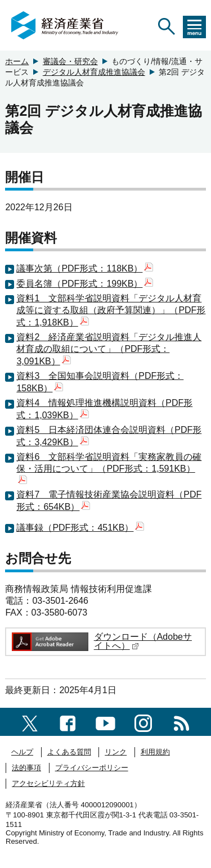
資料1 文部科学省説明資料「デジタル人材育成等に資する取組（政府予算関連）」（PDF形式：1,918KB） (111, 310)
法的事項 (26, 768)
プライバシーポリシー (92, 768)
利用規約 (155, 752)
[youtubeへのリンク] (105, 722)
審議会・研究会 (70, 61)
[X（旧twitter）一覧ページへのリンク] (30, 722)
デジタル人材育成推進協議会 (94, 72)
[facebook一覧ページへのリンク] (68, 722)
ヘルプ (22, 752)
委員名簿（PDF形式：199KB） (85, 284)
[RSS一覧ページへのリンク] (181, 722)
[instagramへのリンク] (143, 722)
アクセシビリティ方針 (48, 783)
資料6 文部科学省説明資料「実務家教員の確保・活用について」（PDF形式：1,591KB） (109, 468)
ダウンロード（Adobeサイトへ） (143, 641)
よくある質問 (69, 752)
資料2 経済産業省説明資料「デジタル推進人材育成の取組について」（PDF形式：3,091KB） (109, 349)
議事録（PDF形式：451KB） (80, 528)
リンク (116, 752)
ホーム (17, 61)
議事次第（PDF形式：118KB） (85, 268)
